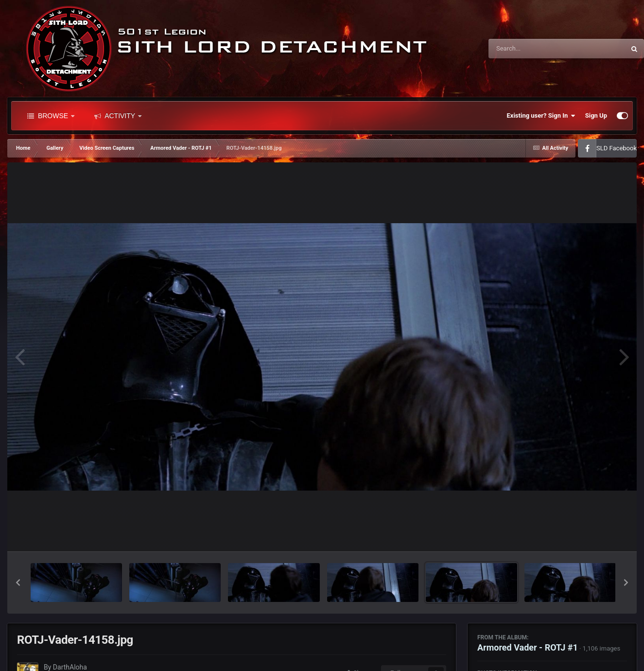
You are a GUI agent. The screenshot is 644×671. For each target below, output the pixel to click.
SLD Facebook (617, 148)
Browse (51, 116)
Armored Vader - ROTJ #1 (528, 647)
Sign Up (596, 115)
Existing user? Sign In (541, 116)
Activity (118, 116)
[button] (18, 583)
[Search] (532, 49)
